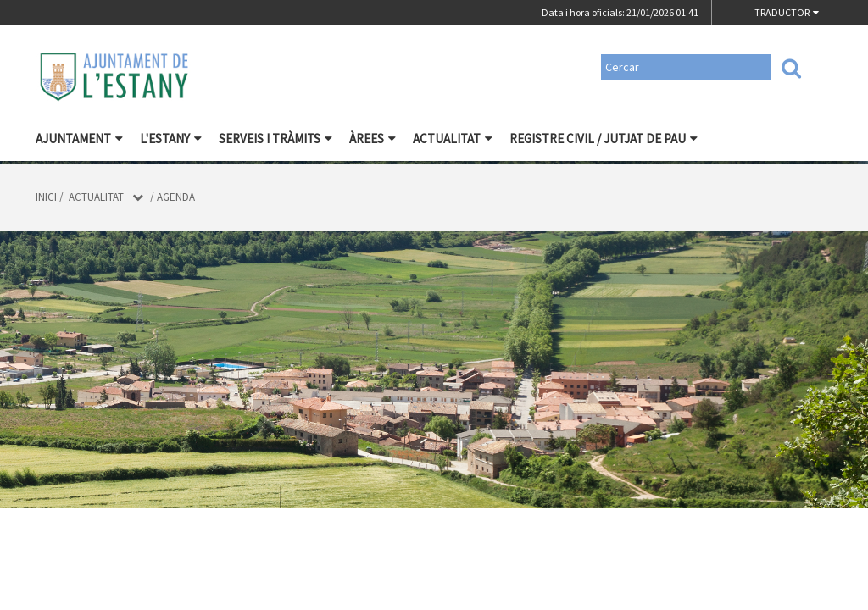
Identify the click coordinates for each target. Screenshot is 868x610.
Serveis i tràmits (275, 139)
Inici (46, 197)
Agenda (176, 197)
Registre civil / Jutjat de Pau (604, 139)
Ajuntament (79, 139)
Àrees (373, 139)
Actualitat (453, 139)
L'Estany (171, 139)
